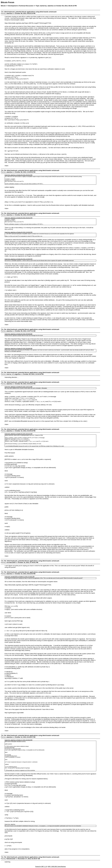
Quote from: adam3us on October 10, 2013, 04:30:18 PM (18, 740)
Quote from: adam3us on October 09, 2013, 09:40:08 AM (18, 334)
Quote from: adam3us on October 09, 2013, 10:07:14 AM (18, 387)
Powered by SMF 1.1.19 (41, 867)
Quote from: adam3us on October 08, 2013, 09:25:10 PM (18, 175)
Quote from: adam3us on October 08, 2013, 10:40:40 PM (18, 232)
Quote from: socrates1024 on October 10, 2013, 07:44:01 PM (19, 577)
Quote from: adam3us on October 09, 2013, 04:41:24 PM (18, 434)
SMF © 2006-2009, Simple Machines (57, 867)
